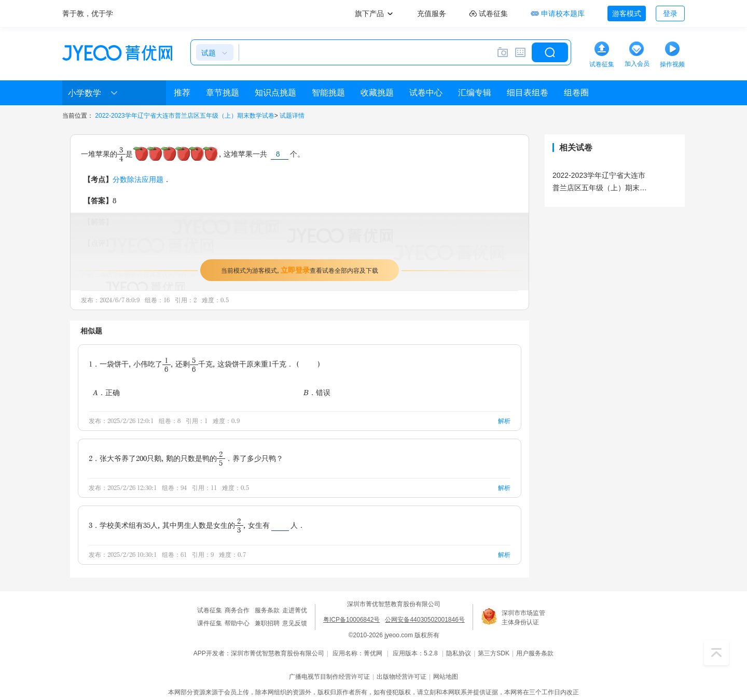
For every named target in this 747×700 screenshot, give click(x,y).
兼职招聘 (267, 623)
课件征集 (210, 623)
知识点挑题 (275, 93)
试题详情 (292, 116)
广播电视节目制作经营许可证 (329, 677)
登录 (670, 13)
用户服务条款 (535, 653)
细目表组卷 (528, 93)
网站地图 (446, 677)
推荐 (182, 93)
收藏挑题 (377, 93)
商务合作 (237, 610)
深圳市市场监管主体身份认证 (523, 618)
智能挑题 (328, 93)
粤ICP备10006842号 (351, 620)
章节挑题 (223, 93)
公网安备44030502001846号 (425, 620)
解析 (504, 421)
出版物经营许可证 (402, 677)
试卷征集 (210, 610)
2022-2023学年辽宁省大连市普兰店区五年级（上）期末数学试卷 (184, 116)
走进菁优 (295, 610)
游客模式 (627, 13)
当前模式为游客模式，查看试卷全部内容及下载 (300, 270)
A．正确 (106, 392)
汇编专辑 (475, 93)
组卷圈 (576, 93)
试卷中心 (426, 93)
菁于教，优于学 (88, 13)
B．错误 (317, 392)
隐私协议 (459, 653)
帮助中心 (237, 623)
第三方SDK (494, 653)
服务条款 (267, 610)
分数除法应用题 (138, 179)
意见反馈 (295, 623)
